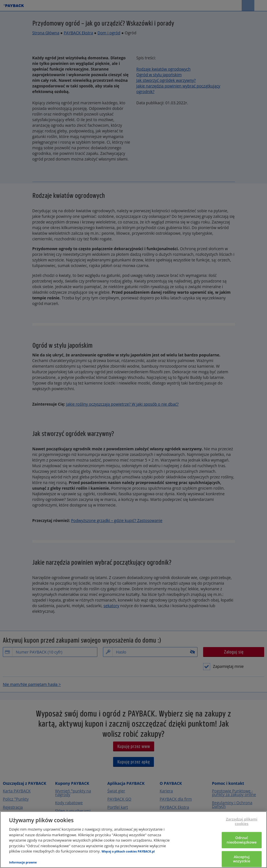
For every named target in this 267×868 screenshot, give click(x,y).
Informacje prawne (23, 862)
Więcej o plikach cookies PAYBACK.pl (128, 851)
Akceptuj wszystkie (242, 859)
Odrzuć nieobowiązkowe (242, 840)
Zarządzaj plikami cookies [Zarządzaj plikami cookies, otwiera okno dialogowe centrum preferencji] (242, 821)
